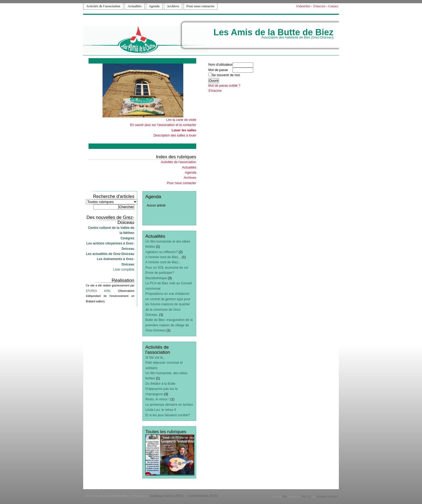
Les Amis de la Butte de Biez (273, 32)
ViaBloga (156, 496)
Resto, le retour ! (157, 399)
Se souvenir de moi (224, 75)
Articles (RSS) (174, 496)
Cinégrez (127, 238)
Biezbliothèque (156, 278)
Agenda (154, 6)
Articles (177, 437)
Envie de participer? (160, 273)
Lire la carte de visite (181, 120)
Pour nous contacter (201, 6)
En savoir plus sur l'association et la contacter (163, 125)
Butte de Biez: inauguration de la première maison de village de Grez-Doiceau (169, 325)
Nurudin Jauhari (327, 496)
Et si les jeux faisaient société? (168, 415)
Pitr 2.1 (306, 496)
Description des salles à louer (175, 135)
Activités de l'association (103, 6)
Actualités (135, 6)
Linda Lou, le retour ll (161, 410)
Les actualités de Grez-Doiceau (110, 254)
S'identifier (303, 6)
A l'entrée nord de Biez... (163, 257)
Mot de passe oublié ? (224, 86)
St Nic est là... (155, 358)
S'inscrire (319, 6)
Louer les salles (184, 130)
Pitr (284, 496)
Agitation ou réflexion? (161, 252)
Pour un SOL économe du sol (167, 268)
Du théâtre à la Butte (160, 384)
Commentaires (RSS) (202, 496)
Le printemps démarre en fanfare (169, 405)
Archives (173, 6)
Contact (333, 6)
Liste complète (124, 269)
